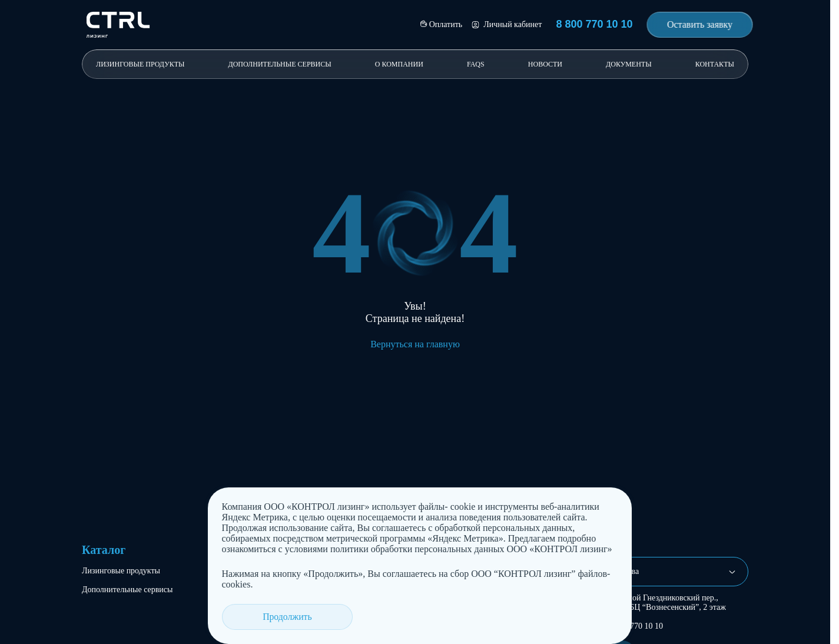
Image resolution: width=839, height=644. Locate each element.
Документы (629, 64)
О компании (399, 64)
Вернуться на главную (415, 344)
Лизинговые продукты (140, 64)
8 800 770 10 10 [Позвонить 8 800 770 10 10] (594, 24)
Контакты (715, 64)
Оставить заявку (700, 24)
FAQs (476, 64)
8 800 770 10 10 (636, 626)
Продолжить (268, 617)
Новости (545, 64)
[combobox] (674, 572)
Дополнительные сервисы (280, 64)
